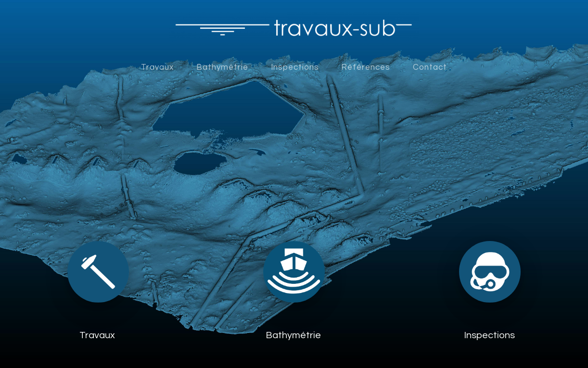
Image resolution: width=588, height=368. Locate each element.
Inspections (295, 67)
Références (366, 67)
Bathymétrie (222, 67)
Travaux (157, 67)
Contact (430, 67)
